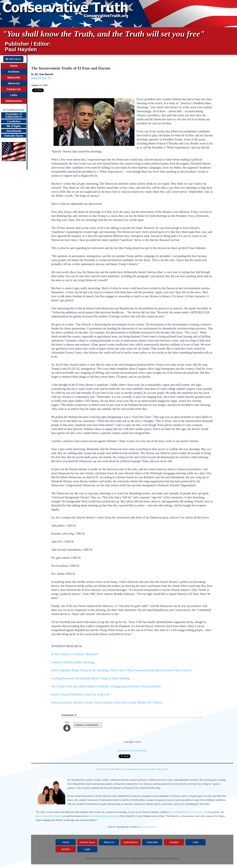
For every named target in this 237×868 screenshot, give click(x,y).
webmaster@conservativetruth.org (164, 858)
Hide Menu (13, 59)
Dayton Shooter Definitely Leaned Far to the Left (81, 694)
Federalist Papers (14, 136)
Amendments (14, 131)
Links (14, 95)
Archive (66, 849)
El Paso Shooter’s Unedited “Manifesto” (75, 654)
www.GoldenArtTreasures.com (103, 816)
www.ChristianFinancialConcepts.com (187, 812)
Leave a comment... (88, 725)
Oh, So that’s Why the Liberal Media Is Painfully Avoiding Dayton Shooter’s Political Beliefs (106, 686)
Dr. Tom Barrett (44, 74)
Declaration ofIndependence (14, 115)
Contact (174, 842)
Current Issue (87, 842)
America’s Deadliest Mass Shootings (73, 662)
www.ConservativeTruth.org (50, 816)
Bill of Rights (14, 126)
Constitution (14, 121)
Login (87, 849)
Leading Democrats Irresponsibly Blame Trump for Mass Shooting (91, 678)
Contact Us (14, 89)
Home (14, 66)
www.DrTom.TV (41, 78)
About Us (14, 83)
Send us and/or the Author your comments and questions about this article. (132, 769)
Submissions (14, 101)
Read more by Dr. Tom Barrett (132, 751)
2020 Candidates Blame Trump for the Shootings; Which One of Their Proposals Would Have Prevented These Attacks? (122, 670)
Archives (14, 72)
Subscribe (14, 78)
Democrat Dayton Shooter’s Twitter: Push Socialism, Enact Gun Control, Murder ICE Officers (107, 702)
